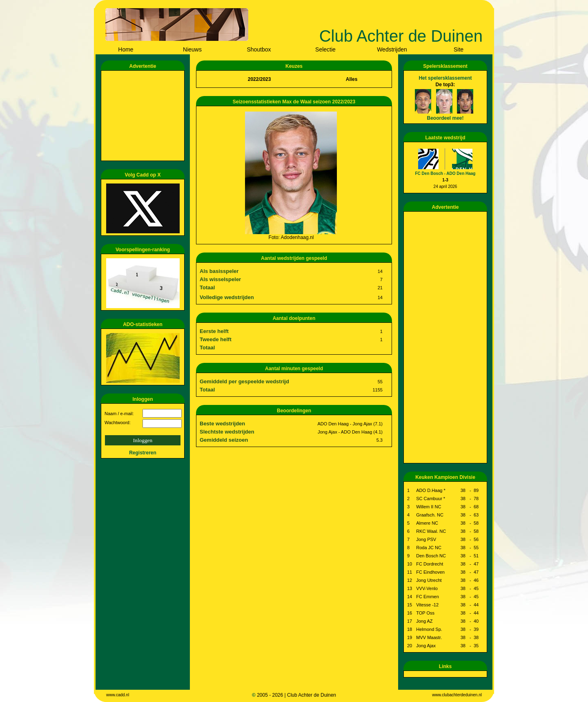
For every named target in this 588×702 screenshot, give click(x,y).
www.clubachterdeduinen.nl (457, 695)
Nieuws (192, 49)
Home (126, 49)
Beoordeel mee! (445, 118)
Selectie (325, 49)
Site (459, 49)
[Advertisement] (144, 116)
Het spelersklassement (445, 78)
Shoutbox (259, 49)
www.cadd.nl (118, 695)
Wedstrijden (392, 49)
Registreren (143, 453)
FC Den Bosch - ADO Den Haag (445, 173)
